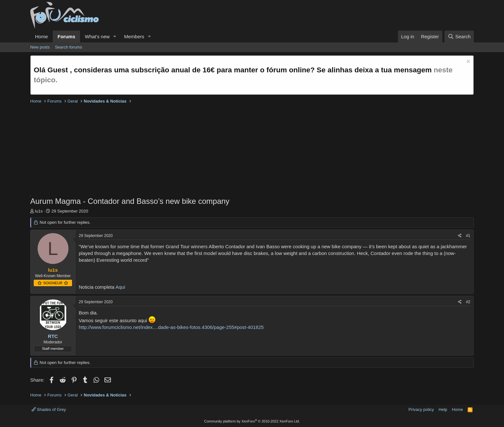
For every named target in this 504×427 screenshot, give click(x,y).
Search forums (69, 47)
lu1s (39, 211)
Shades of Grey (49, 409)
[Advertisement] (223, 151)
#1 (468, 236)
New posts (40, 47)
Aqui (120, 287)
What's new (97, 36)
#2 (468, 302)
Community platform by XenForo (252, 421)
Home (41, 36)
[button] (115, 36)
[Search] (459, 36)
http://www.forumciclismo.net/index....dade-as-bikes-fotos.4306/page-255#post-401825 (171, 327)
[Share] (460, 236)
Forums (66, 36)
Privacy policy (421, 409)
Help (443, 409)
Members (134, 36)
